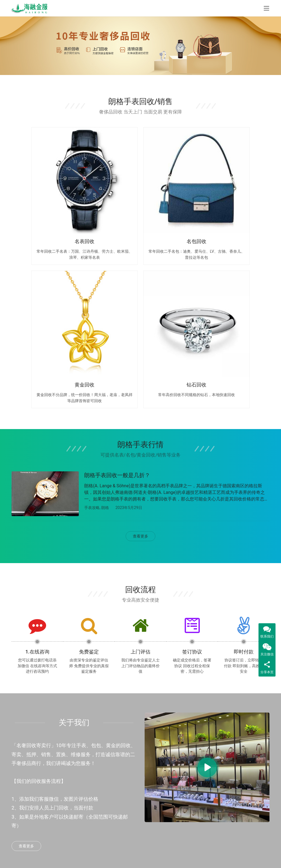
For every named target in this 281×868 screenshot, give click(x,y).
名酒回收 (108, 795)
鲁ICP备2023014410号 (164, 859)
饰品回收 (108, 818)
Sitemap (179, 853)
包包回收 (108, 772)
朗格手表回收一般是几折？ (117, 292)
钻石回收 (108, 807)
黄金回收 (108, 783)
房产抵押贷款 (68, 772)
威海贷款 (64, 807)
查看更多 (140, 355)
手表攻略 (92, 325)
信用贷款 (64, 795)
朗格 (105, 325)
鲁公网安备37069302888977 (126, 859)
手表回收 (108, 760)
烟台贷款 (64, 760)
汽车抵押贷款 (68, 783)
